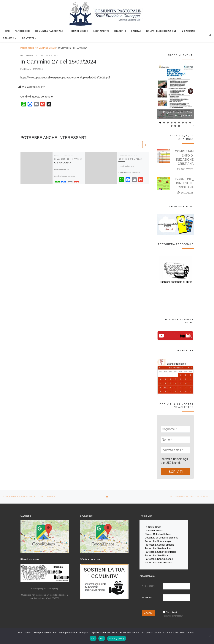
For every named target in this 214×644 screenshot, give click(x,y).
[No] (209, 636)
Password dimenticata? (173, 614)
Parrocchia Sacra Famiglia (159, 544)
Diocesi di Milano (154, 530)
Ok (93, 638)
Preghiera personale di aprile (176, 282)
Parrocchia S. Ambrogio (158, 540)
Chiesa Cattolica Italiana (158, 534)
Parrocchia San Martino (157, 547)
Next (191, 90)
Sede (159, 527)
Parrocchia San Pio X (156, 554)
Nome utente (149, 584)
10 (172, 126)
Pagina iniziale (27, 48)
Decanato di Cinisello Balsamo (161, 537)
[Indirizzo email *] (175, 450)
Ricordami (172, 610)
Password (147, 595)
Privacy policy (117, 638)
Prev (162, 90)
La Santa (150, 527)
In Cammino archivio (46, 48)
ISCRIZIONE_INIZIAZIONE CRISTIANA (184, 183)
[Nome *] (175, 440)
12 (179, 126)
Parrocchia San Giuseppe (159, 557)
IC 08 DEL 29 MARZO (130, 159)
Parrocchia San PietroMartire (160, 551)
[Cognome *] (175, 429)
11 (175, 126)
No (102, 638)
